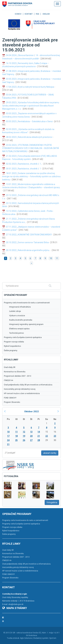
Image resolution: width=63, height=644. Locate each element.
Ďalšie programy (11, 350)
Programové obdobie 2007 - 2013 (18, 376)
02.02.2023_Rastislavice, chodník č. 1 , (24, 164)
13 (31, 432)
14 (39, 432)
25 (16, 440)
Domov (18, 14)
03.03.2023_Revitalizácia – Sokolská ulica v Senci (29, 121)
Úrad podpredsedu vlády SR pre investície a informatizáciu (28, 385)
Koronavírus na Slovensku (15, 372)
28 (39, 440)
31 (8, 444)
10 (51, 258)
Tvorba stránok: (13, 638)
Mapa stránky (15, 608)
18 (16, 436)
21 (39, 436)
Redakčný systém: (41, 638)
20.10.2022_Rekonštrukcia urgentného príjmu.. (28, 250)
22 (47, 436)
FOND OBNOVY (10, 398)
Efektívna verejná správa (19, 329)
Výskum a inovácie (17, 316)
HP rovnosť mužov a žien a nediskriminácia (22, 393)
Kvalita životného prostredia (21, 320)
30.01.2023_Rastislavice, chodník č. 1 (24, 169)
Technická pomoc (17, 333)
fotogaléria (52, 502)
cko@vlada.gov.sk (16, 604)
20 (31, 436)
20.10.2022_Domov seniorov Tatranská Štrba (28, 242)
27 (31, 440)
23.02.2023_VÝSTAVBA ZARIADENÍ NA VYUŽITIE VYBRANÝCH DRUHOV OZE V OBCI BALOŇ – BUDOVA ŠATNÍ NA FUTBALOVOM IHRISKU (31, 148)
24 (8, 440)
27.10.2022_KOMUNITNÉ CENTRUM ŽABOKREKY (29, 235)
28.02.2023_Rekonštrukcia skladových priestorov (29, 137)
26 (24, 440)
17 (8, 436)
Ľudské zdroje (15, 311)
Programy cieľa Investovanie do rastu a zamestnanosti (27, 303)
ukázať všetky (50, 453)
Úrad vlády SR (10, 367)
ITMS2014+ (9, 380)
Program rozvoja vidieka (14, 342)
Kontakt (29, 14)
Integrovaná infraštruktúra (20, 307)
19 (24, 436)
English (46, 14)
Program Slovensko (12, 402)
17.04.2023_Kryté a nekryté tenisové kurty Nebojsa (30, 87)
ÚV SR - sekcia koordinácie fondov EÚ (26, 633)
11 (57, 258)
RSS (37, 14)
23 (55, 436)
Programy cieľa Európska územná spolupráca (23, 337)
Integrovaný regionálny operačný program (26, 324)
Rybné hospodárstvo (12, 346)
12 (24, 432)
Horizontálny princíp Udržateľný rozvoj (20, 389)
